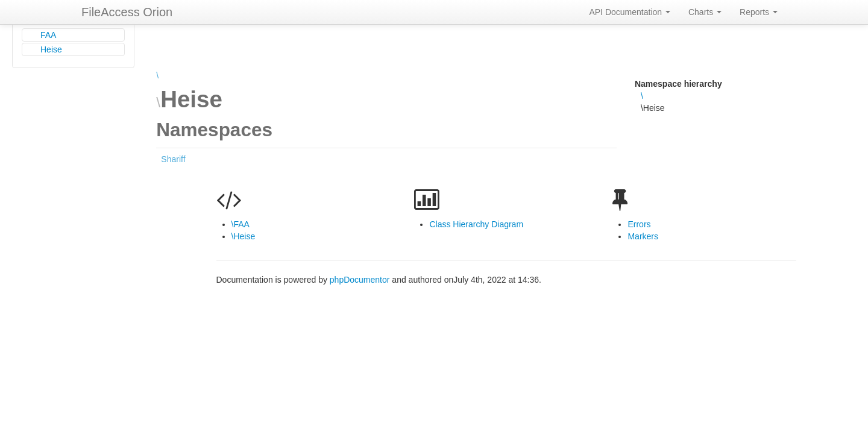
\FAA (241, 224)
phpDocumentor (361, 280)
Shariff (173, 159)
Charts (705, 12)
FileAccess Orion (127, 12)
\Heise (244, 236)
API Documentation (630, 12)
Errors (639, 224)
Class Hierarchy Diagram (476, 224)
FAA (48, 35)
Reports (759, 12)
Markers (643, 236)
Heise (51, 49)
